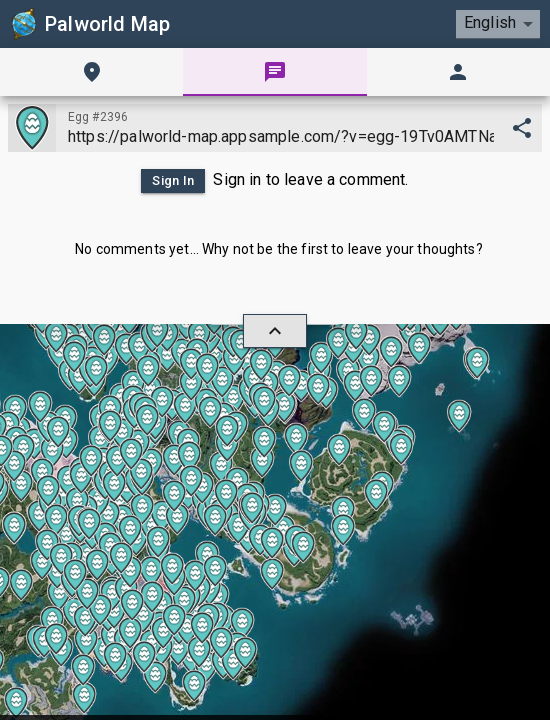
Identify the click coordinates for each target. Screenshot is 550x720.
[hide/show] (275, 331)
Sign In (173, 181)
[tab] (91, 72)
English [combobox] (490, 22)
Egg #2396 (98, 117)
